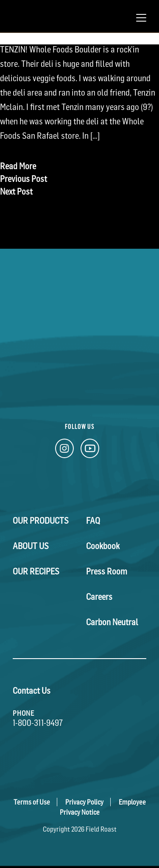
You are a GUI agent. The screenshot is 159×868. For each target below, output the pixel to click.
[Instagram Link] (64, 451)
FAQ (93, 521)
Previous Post (24, 179)
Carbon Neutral (112, 622)
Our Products (41, 521)
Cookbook (103, 546)
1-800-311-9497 (38, 723)
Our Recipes (36, 571)
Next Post (16, 192)
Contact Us (32, 691)
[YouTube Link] (90, 451)
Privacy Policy (84, 802)
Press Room (107, 571)
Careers (99, 597)
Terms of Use (32, 802)
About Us (31, 546)
